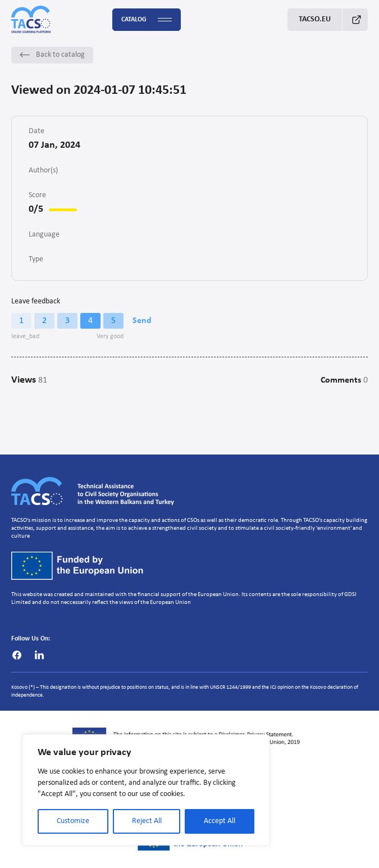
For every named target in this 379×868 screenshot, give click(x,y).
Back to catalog (52, 55)
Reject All (147, 821)
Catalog (147, 20)
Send (142, 321)
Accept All (220, 821)
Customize (73, 821)
